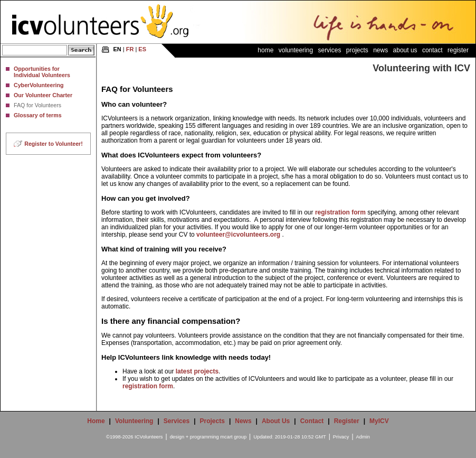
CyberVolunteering (39, 85)
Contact (432, 50)
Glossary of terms (38, 115)
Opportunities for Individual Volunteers (42, 72)
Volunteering (296, 50)
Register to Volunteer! (54, 144)
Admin (363, 437)
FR (130, 49)
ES (142, 49)
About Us (405, 50)
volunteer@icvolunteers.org (238, 235)
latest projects (197, 371)
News (380, 50)
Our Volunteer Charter (43, 95)
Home (265, 50)
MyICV (379, 421)
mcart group (233, 437)
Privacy (341, 437)
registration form (340, 212)
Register (458, 50)
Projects (357, 50)
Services (329, 50)
